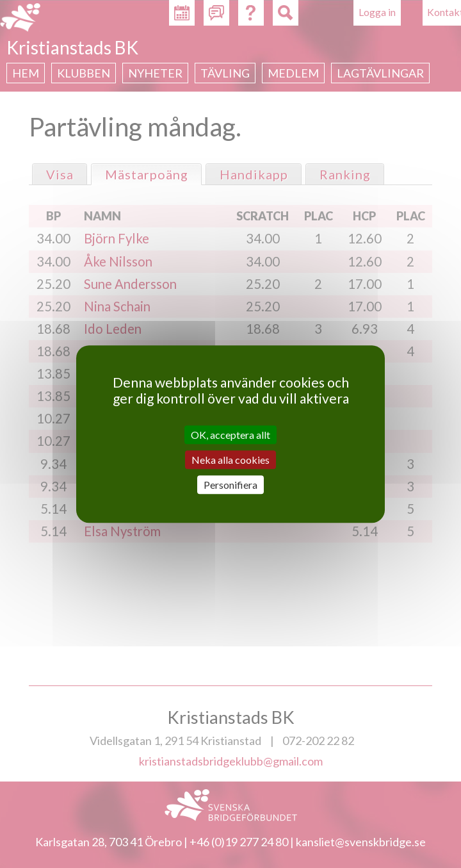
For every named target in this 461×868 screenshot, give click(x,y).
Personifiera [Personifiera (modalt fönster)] (230, 485)
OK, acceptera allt (230, 435)
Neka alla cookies (230, 460)
